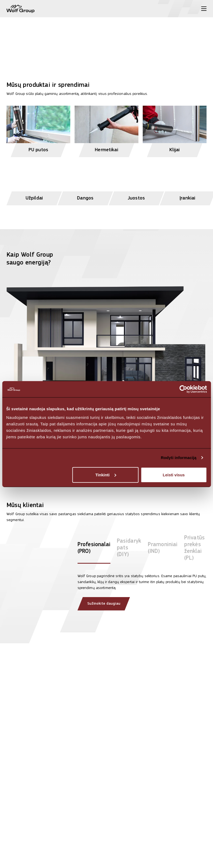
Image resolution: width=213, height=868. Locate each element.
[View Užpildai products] (34, 182)
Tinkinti (106, 475)
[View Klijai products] (175, 129)
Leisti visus (174, 475)
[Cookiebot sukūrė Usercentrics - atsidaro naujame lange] (183, 389)
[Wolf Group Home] (20, 9)
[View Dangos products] (85, 182)
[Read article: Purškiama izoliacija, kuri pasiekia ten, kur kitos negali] (37, 819)
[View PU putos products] (38, 129)
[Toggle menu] (204, 9)
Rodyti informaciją (179, 458)
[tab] (94, 549)
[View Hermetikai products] (106, 129)
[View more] (106, 34)
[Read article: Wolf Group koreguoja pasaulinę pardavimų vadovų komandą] (176, 819)
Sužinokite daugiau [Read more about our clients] (104, 604)
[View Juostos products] (137, 182)
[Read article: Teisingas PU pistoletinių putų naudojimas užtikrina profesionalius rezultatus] (106, 826)
